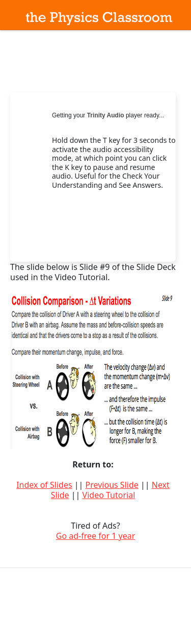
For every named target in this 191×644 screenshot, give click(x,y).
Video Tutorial (109, 495)
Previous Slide (112, 485)
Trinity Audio (106, 115)
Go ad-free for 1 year (96, 536)
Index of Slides (44, 485)
